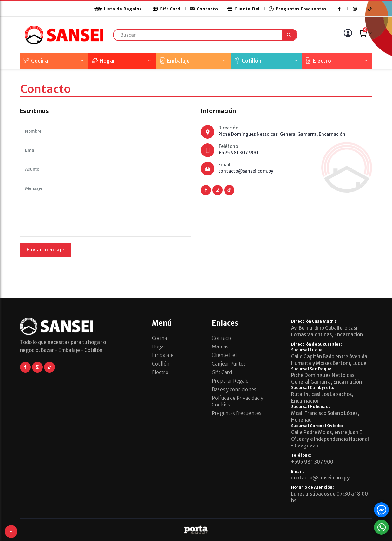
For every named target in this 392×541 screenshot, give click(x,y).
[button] (11, 531)
